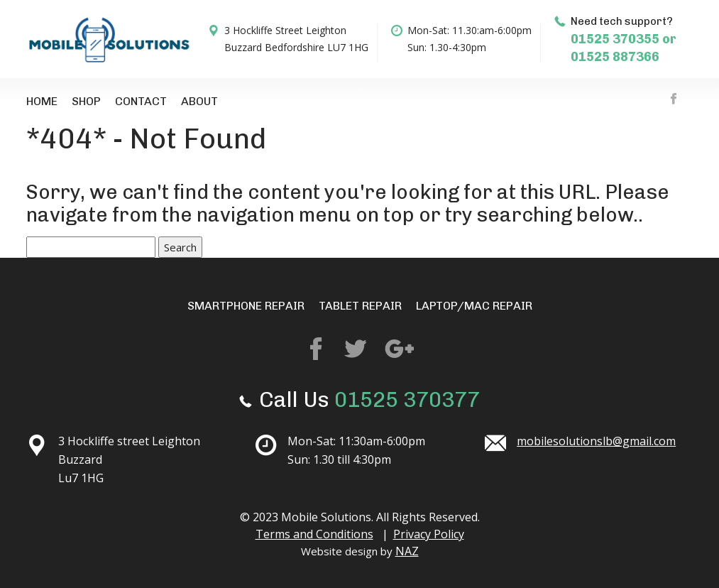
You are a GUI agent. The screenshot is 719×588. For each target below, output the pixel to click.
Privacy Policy (429, 534)
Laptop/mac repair (474, 306)
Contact (141, 101)
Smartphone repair (246, 306)
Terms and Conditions (314, 534)
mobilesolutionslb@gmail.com (596, 441)
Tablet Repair (360, 306)
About (199, 101)
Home (42, 101)
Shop (86, 101)
